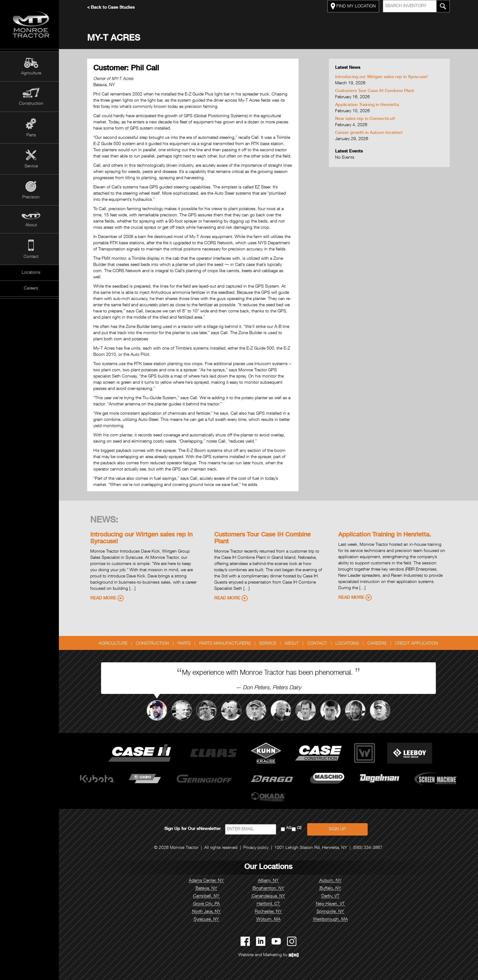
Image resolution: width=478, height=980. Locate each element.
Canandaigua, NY (270, 896)
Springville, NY (332, 912)
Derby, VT (332, 896)
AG (290, 828)
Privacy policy (258, 848)
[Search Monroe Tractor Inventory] (445, 6)
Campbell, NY (208, 896)
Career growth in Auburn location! (370, 133)
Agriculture (31, 73)
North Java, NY (208, 912)
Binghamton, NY (270, 889)
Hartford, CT (270, 904)
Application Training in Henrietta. (369, 105)
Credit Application (418, 644)
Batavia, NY (208, 889)
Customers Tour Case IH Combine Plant (376, 91)
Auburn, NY (332, 881)
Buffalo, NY (332, 889)
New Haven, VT (332, 904)
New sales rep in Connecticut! (367, 119)
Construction (31, 104)
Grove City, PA (208, 904)
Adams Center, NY (208, 881)
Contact (31, 257)
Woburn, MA (270, 920)
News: (106, 521)
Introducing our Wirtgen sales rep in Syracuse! (383, 77)
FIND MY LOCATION (355, 6)
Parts (31, 135)
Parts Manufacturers (227, 644)
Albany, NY (270, 881)
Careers (31, 289)
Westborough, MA (332, 920)
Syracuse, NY (208, 920)
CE (301, 828)
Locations (31, 273)
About (31, 225)
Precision (31, 197)
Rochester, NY (270, 912)
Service (31, 166)
